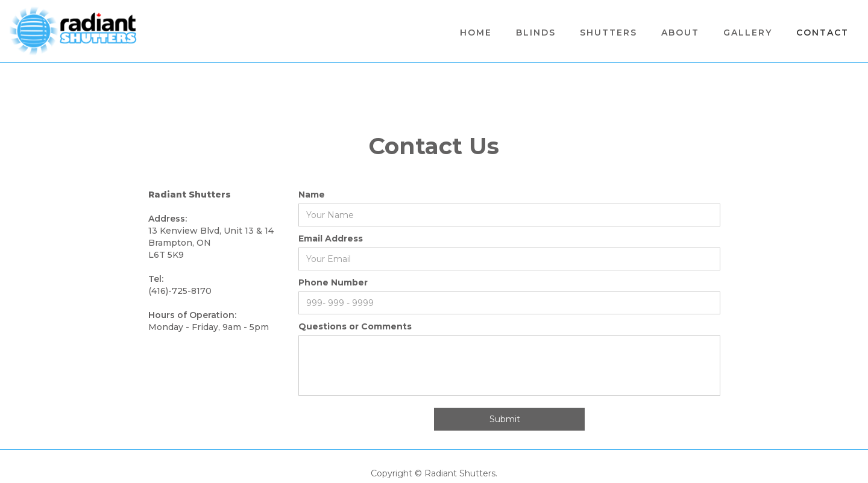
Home (476, 33)
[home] (73, 31)
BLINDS (536, 33)
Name (312, 195)
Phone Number (333, 282)
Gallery (748, 33)
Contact (822, 33)
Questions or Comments (355, 326)
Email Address (331, 238)
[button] (609, 33)
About (680, 33)
